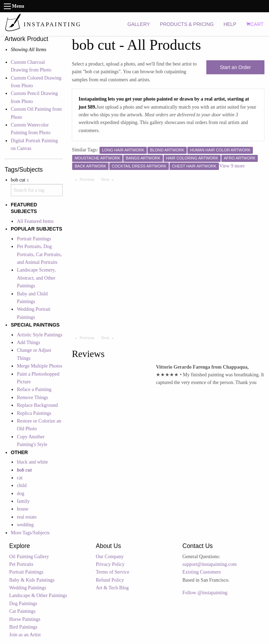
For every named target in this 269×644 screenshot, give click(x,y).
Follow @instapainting (205, 593)
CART (255, 24)
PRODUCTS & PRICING (187, 24)
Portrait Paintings (34, 239)
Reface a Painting (34, 389)
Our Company (110, 557)
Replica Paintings (34, 413)
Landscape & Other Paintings (38, 595)
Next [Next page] (109, 179)
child (22, 485)
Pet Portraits (21, 564)
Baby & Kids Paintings (32, 580)
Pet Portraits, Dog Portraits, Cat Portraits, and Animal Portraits (39, 254)
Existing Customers (202, 572)
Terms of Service (113, 572)
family (23, 501)
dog (20, 494)
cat (20, 478)
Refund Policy (110, 580)
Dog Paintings (23, 604)
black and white (32, 462)
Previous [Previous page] (89, 179)
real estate (27, 517)
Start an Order (236, 67)
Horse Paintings (25, 619)
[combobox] (37, 190)
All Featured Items (35, 221)
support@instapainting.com (210, 564)
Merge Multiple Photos (40, 366)
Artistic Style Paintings (40, 335)
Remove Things (32, 398)
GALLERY (139, 24)
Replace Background (37, 405)
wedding (25, 525)
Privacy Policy (110, 564)
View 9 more (232, 166)
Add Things (28, 342)
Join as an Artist (25, 635)
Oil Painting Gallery (29, 557)
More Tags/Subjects (30, 533)
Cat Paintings (22, 611)
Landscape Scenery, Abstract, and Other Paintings (36, 278)
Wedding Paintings (28, 588)
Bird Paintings (23, 627)
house (23, 509)
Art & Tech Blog (112, 588)
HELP (230, 24)
